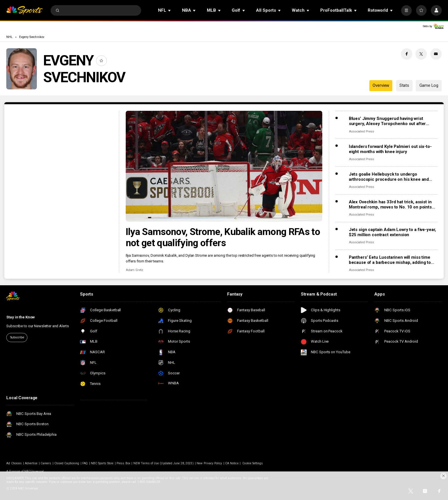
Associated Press (361, 131)
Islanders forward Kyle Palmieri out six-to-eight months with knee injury (390, 149)
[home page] (24, 10)
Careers (46, 463)
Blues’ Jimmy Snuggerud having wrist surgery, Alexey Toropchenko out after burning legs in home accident (387, 121)
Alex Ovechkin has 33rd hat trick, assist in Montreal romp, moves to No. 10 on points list (390, 204)
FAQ (85, 463)
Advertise (31, 463)
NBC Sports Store (102, 463)
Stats (404, 85)
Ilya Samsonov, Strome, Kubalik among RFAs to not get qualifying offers (223, 237)
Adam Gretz (134, 270)
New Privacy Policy (209, 463)
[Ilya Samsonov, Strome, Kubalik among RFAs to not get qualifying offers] (224, 166)
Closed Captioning (67, 463)
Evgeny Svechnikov (32, 37)
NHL (9, 37)
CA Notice (232, 463)
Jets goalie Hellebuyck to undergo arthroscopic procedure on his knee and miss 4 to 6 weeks (389, 177)
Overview (381, 85)
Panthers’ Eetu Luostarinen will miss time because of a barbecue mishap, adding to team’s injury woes (390, 260)
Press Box (123, 463)
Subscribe (17, 337)
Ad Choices (14, 463)
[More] (406, 10)
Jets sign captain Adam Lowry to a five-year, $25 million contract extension (392, 232)
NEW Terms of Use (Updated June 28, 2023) (164, 463)
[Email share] (436, 54)
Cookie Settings (253, 463)
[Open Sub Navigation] (170, 10)
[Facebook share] (407, 54)
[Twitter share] (421, 54)
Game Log (429, 85)
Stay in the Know (21, 317)
